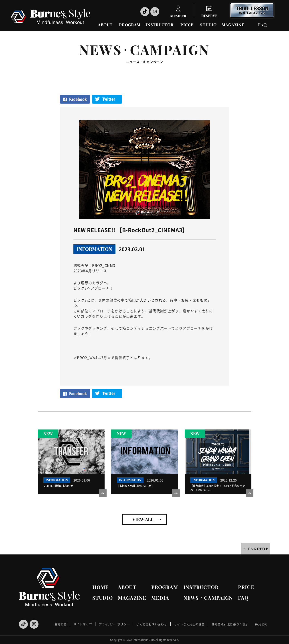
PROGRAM (130, 25)
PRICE (187, 25)
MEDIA (160, 598)
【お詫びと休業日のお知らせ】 (135, 486)
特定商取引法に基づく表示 (230, 624)
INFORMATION (94, 249)
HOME (101, 587)
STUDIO (208, 25)
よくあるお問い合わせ (152, 624)
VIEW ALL (143, 519)
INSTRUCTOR (159, 25)
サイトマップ (83, 624)
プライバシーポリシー (114, 624)
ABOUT (105, 25)
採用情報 (261, 624)
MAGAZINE (233, 25)
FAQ (262, 25)
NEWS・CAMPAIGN (208, 598)
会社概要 (61, 624)
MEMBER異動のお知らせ (58, 486)
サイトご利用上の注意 (189, 624)
